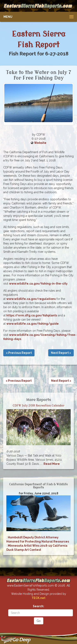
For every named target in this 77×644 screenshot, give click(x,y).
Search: (38, 606)
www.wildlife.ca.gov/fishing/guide (33, 324)
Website (40, 143)
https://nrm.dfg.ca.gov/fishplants (32, 315)
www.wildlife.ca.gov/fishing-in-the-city (38, 284)
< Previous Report (19, 353)
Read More (52, 464)
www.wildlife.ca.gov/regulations (31, 299)
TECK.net (38, 598)
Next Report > (61, 353)
